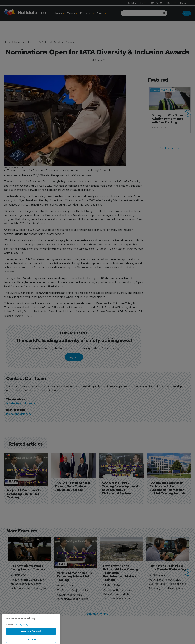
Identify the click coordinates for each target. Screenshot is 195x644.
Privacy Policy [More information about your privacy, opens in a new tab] (22, 636)
